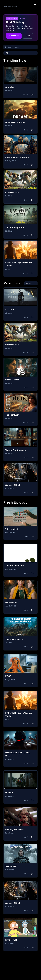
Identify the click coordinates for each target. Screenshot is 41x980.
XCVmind (9, 643)
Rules (28, 36)
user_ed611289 (11, 569)
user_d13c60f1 (10, 532)
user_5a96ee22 (11, 606)
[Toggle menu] (35, 5)
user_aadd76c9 (11, 680)
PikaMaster (9, 91)
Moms (7, 269)
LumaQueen (10, 489)
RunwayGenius (11, 161)
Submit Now (14, 36)
